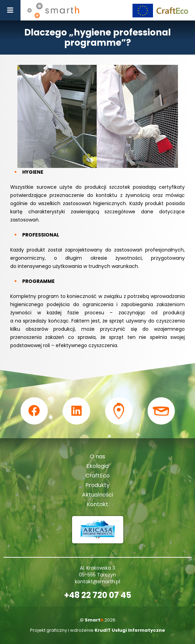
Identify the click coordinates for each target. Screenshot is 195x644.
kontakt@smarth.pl (97, 582)
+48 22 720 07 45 (98, 595)
